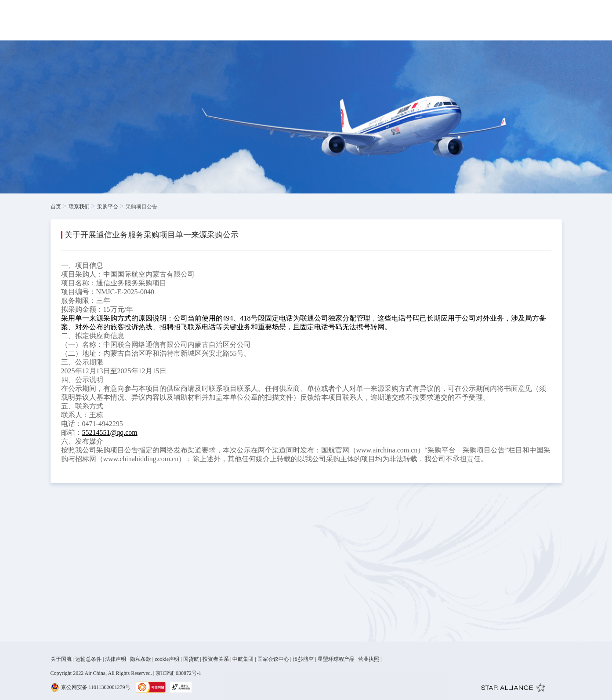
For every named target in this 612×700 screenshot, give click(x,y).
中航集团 (243, 659)
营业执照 (369, 659)
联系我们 (79, 207)
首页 (56, 207)
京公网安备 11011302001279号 (96, 687)
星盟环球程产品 (336, 659)
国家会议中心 (273, 659)
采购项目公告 (141, 207)
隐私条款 (141, 659)
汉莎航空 (303, 659)
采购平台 (108, 207)
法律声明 (116, 659)
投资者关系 (216, 659)
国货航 (191, 659)
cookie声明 (167, 659)
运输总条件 (88, 659)
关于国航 (61, 659)
